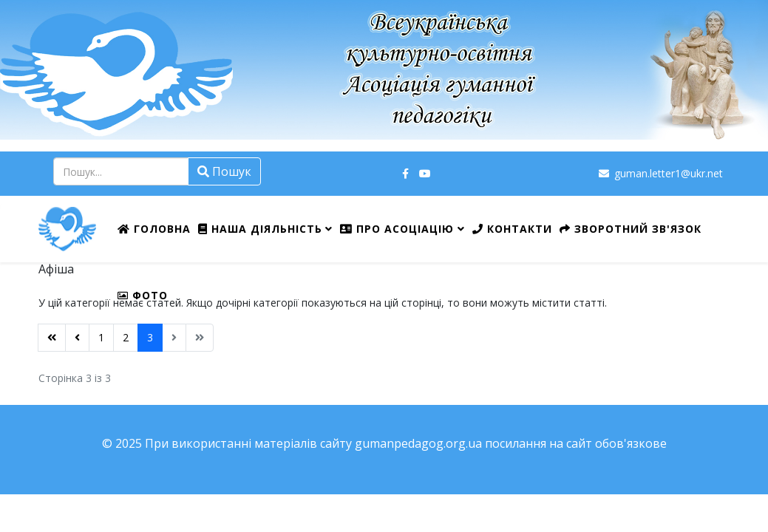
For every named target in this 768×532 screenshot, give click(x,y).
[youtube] (425, 173)
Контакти (512, 229)
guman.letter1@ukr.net (669, 173)
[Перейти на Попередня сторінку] (77, 338)
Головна (154, 229)
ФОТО (143, 295)
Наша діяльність (260, 229)
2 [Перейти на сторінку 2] (126, 337)
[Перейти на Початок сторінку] (52, 338)
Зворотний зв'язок (631, 229)
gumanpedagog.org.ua (418, 443)
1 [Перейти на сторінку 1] (101, 337)
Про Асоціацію (397, 229)
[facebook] (405, 173)
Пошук (224, 171)
